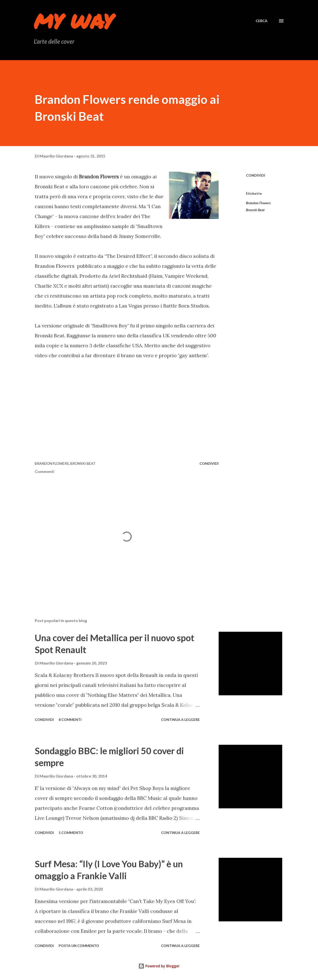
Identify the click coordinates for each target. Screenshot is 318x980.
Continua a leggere (180, 720)
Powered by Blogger (159, 966)
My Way (73, 21)
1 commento (71, 833)
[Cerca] (261, 21)
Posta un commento (79, 946)
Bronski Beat (255, 210)
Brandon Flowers (258, 203)
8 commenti (70, 720)
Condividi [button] (256, 175)
